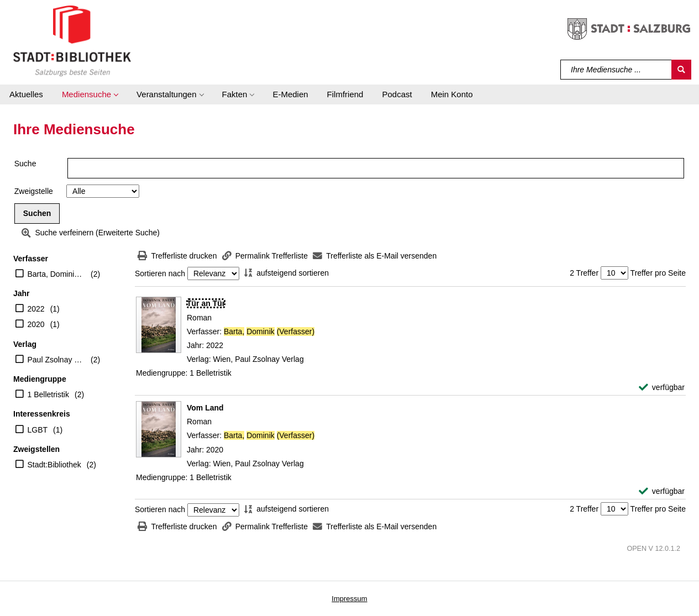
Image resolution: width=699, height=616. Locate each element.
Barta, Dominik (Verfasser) (57, 274)
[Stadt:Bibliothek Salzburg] (72, 40)
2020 (36, 324)
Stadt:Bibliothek (54, 465)
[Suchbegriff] (616, 70)
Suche (25, 164)
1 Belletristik (48, 394)
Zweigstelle (34, 191)
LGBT (38, 430)
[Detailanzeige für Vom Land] (205, 408)
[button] (90, 94)
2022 (36, 309)
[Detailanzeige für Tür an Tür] (206, 303)
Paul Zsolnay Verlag (57, 360)
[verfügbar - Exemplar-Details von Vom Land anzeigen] (662, 491)
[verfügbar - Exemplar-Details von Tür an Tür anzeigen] (662, 388)
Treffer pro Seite (658, 273)
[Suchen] (681, 70)
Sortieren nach (160, 273)
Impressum (349, 599)
